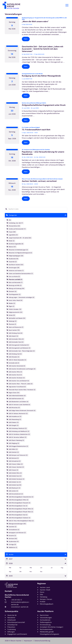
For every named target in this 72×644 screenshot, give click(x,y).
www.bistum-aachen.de (20, 607)
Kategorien (13, 215)
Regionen (42, 584)
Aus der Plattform (45, 611)
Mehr (26, 39)
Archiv (11, 555)
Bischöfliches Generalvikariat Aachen (17, 596)
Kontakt (8, 591)
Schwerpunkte (11, 611)
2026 (11, 563)
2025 (11, 576)
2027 (11, 559)
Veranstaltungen (13, 14)
